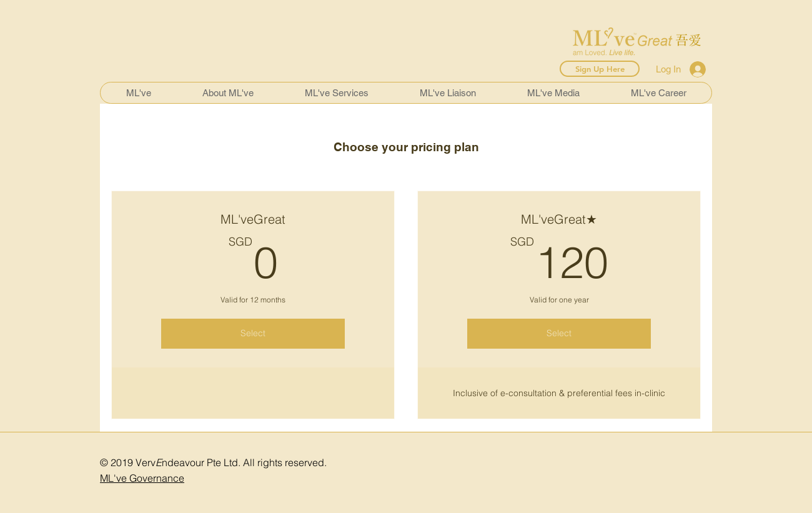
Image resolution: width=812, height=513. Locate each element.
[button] (227, 93)
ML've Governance (142, 478)
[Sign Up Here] (600, 69)
